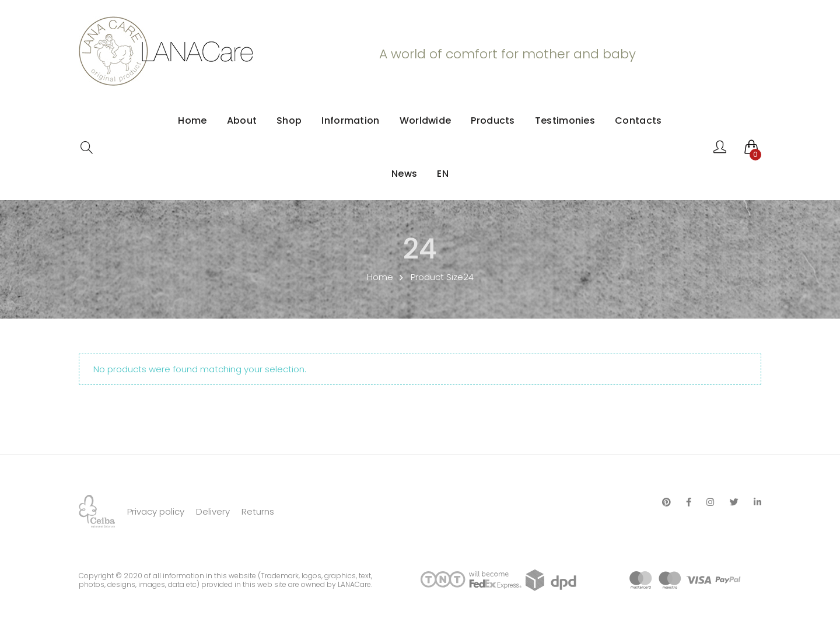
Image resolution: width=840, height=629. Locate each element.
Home (192, 120)
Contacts (638, 120)
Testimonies (565, 120)
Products (493, 120)
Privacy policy (156, 511)
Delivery (213, 511)
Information (350, 120)
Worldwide (426, 120)
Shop (289, 120)
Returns (258, 511)
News (404, 174)
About (242, 120)
